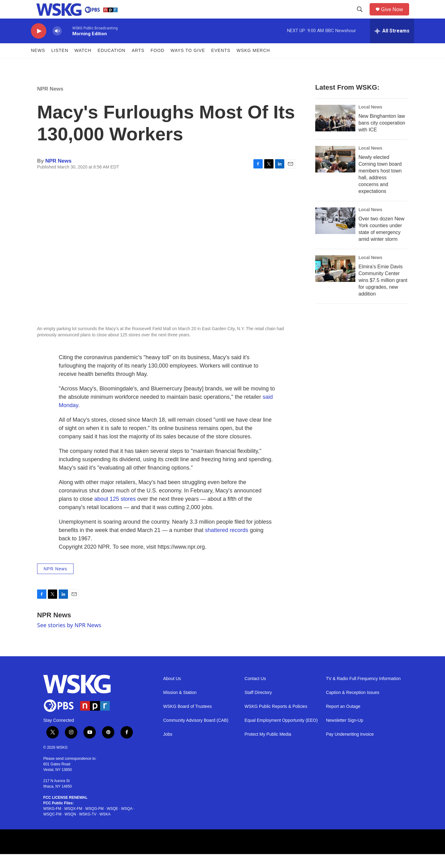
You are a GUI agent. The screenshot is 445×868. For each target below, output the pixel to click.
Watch (83, 64)
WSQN (70, 828)
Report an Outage (343, 720)
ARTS (138, 64)
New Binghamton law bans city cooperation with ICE (382, 137)
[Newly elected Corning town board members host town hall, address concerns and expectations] (335, 173)
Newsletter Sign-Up (345, 734)
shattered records (227, 544)
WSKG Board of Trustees (187, 720)
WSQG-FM (94, 823)
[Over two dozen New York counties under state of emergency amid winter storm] (335, 235)
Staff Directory (258, 706)
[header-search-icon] (362, 16)
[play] (39, 45)
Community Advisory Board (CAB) (196, 734)
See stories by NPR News (69, 639)
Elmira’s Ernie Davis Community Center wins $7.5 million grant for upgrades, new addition (383, 294)
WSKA (105, 828)
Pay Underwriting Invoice (350, 748)
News (38, 64)
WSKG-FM (52, 823)
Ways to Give (188, 64)
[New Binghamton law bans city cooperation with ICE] (335, 132)
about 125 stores (115, 513)
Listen (60, 64)
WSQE (112, 823)
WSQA (127, 823)
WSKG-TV (88, 828)
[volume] (57, 45)
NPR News (50, 103)
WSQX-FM (73, 823)
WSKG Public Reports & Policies (276, 720)
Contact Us (255, 693)
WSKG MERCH (253, 64)
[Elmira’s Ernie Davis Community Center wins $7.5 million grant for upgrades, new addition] (335, 283)
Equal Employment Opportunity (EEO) (281, 734)
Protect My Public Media (268, 748)
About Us (172, 693)
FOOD (157, 64)
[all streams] (392, 45)
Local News (370, 121)
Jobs (168, 748)
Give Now (396, 16)
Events (221, 64)
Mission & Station (180, 706)
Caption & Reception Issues (353, 706)
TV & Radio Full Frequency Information (363, 693)
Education (112, 64)
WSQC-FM (52, 828)
